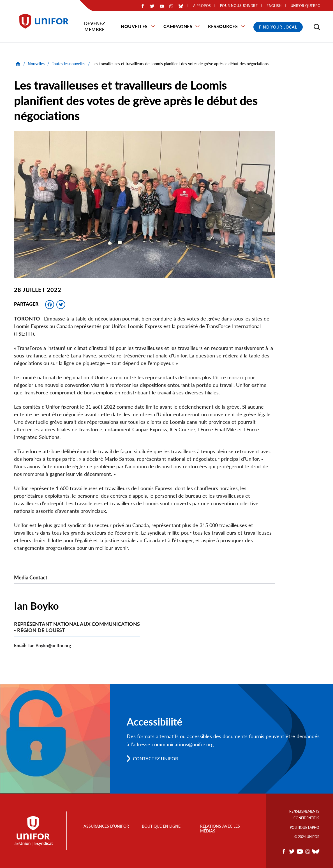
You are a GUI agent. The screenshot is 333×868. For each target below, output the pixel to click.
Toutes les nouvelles (69, 64)
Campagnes (178, 26)
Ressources (223, 26)
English (274, 6)
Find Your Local (278, 27)
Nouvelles (134, 26)
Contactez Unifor (155, 758)
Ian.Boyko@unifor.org (50, 645)
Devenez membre (95, 26)
